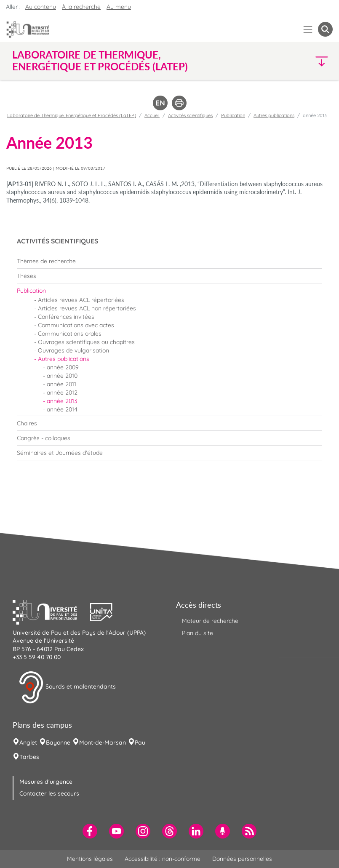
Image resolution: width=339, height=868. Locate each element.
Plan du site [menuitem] (198, 633)
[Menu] (308, 29)
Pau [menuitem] (140, 742)
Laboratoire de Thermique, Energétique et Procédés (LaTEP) (72, 115)
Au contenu (41, 7)
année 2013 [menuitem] (62, 401)
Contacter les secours (49, 793)
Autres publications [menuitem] (64, 359)
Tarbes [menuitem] (29, 757)
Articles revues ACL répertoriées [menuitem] (81, 300)
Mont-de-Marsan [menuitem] (103, 742)
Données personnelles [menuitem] (242, 859)
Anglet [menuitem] (28, 742)
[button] (294, 61)
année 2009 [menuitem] (63, 367)
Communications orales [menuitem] (70, 334)
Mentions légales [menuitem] (90, 859)
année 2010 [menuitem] (62, 376)
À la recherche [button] (81, 7)
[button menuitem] (325, 29)
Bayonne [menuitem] (58, 742)
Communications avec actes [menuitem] (76, 325)
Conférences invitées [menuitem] (66, 317)
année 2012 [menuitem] (62, 393)
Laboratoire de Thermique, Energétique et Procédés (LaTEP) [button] (100, 61)
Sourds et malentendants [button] (67, 687)
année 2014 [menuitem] (62, 409)
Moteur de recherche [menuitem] (210, 621)
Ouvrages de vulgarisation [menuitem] (73, 350)
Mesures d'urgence (46, 782)
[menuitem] (169, 261)
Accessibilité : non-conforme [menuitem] (163, 859)
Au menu (119, 7)
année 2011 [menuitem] (61, 384)
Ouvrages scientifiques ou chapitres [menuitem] (86, 342)
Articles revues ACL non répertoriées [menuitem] (87, 308)
